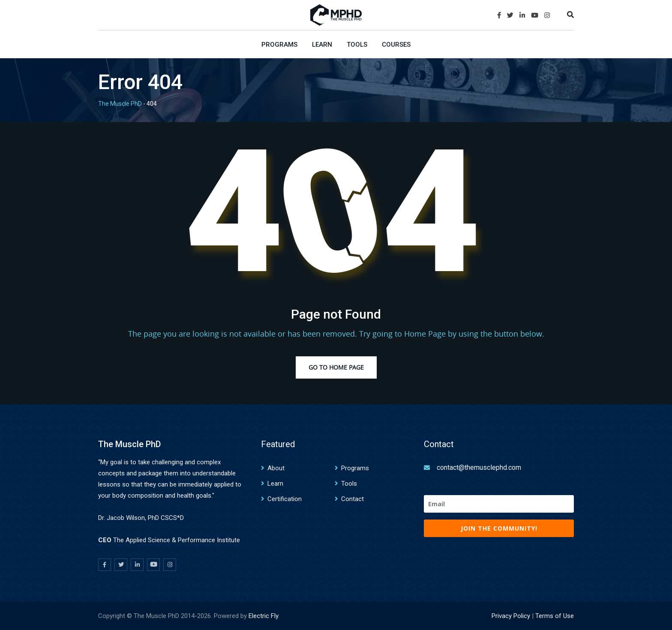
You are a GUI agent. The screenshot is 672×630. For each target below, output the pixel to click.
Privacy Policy (511, 616)
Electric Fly (263, 616)
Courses (396, 45)
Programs (279, 45)
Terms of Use (555, 616)
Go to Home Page (336, 367)
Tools (357, 45)
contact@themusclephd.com (479, 467)
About (276, 468)
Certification (285, 499)
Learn (322, 45)
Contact (352, 499)
